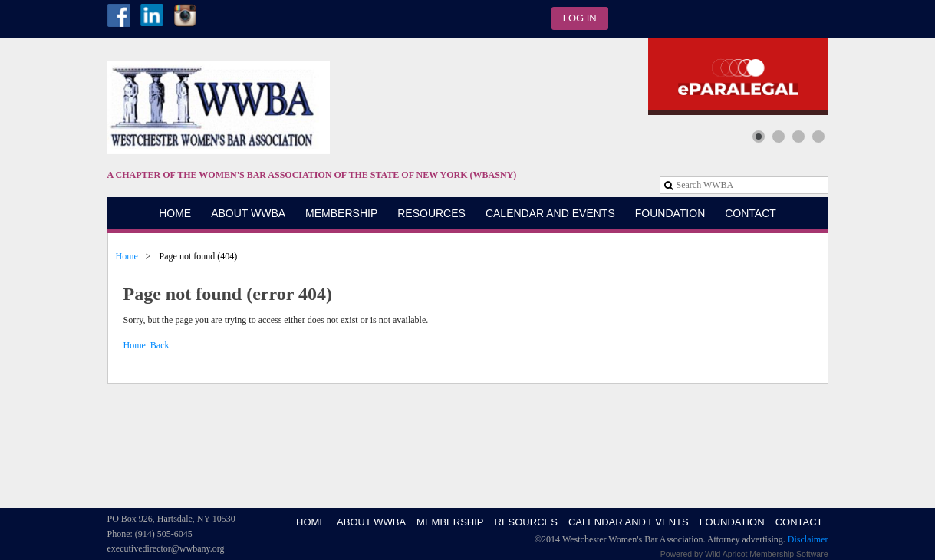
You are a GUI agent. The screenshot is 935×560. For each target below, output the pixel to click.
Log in (580, 18)
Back (160, 345)
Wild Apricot (726, 554)
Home (127, 256)
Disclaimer (808, 539)
